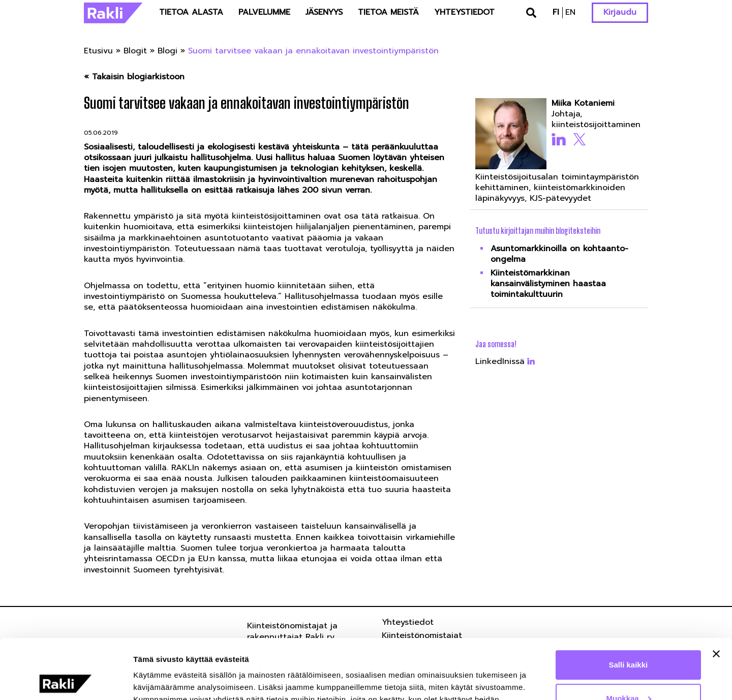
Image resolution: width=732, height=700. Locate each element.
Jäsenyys (324, 12)
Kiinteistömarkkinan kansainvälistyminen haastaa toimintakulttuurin (548, 284)
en (570, 12)
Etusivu (98, 51)
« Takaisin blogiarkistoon (134, 77)
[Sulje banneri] (716, 594)
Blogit (135, 51)
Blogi (167, 51)
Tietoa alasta (191, 12)
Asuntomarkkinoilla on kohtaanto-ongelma (559, 254)
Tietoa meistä (388, 12)
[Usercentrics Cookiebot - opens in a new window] (66, 680)
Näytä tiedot (155, 680)
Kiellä (628, 672)
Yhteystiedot (464, 12)
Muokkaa (629, 638)
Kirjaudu (620, 12)
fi (556, 12)
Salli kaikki (629, 605)
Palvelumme (264, 12)
